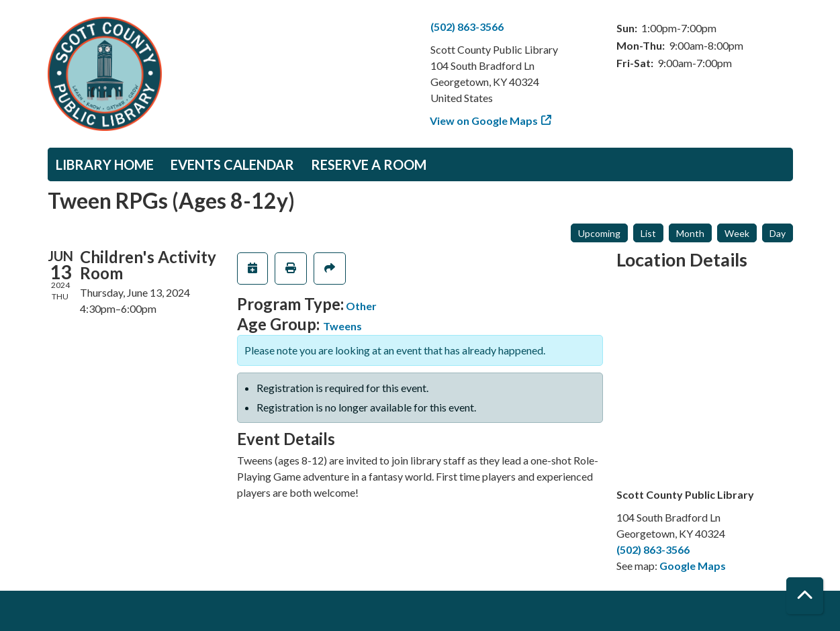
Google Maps (693, 566)
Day (778, 233)
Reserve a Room (369, 164)
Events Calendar (232, 164)
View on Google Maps (484, 120)
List (648, 233)
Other (361, 306)
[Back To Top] (805, 596)
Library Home (105, 164)
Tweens (342, 326)
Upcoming (599, 233)
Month (690, 233)
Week (737, 233)
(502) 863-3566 (467, 27)
